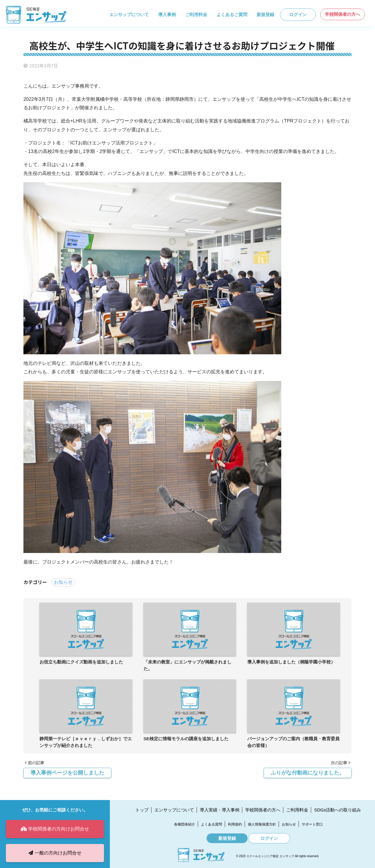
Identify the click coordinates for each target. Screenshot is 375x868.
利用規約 (235, 824)
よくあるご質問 (232, 15)
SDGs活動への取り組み (337, 810)
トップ (142, 810)
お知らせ (63, 582)
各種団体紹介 (185, 824)
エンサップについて (129, 15)
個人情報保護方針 (262, 824)
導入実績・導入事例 (220, 810)
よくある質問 (212, 824)
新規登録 (265, 15)
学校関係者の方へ (342, 14)
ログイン (298, 15)
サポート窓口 (312, 824)
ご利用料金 (196, 15)
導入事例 (167, 15)
